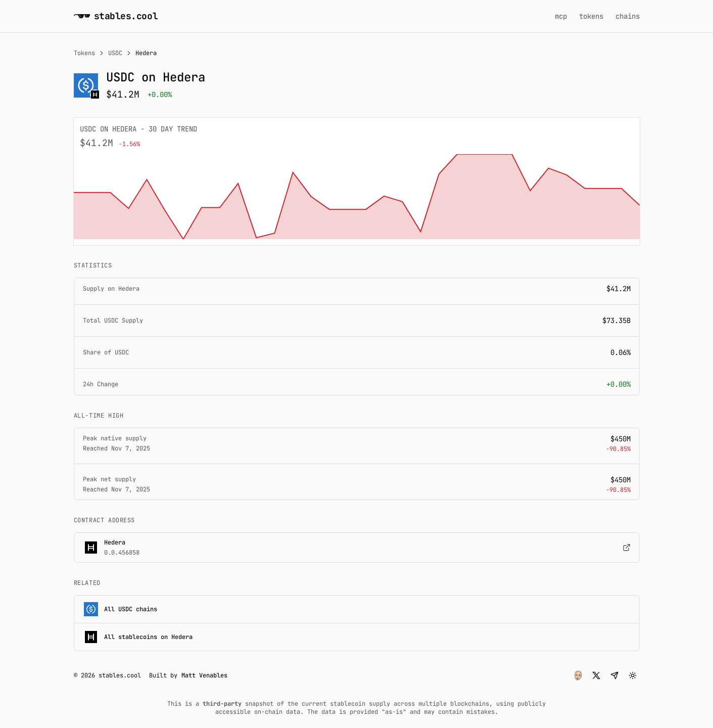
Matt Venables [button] (204, 675)
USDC (115, 53)
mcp (561, 16)
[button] (578, 675)
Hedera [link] (146, 53)
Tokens (84, 53)
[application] (357, 197)
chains (628, 16)
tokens (591, 16)
